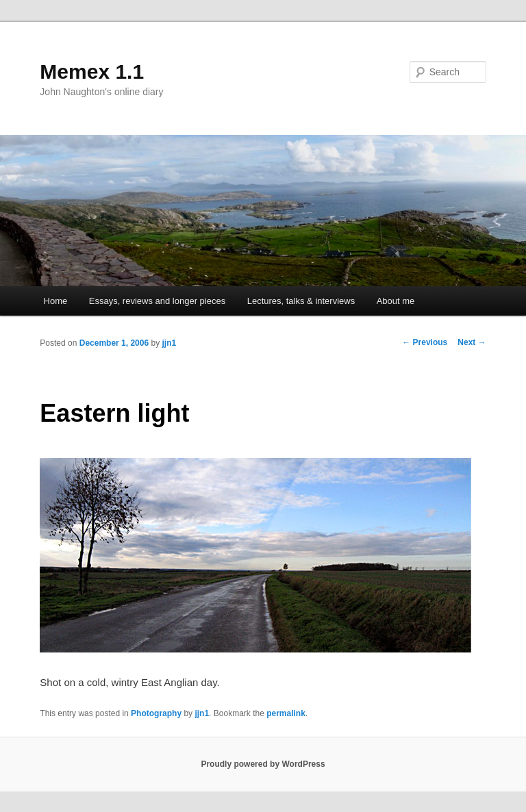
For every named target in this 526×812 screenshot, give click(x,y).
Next (472, 342)
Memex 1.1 (92, 72)
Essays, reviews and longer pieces (157, 301)
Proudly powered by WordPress (263, 764)
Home (56, 301)
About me (396, 301)
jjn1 (170, 343)
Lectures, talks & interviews (301, 301)
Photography (156, 713)
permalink (286, 713)
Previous (425, 342)
